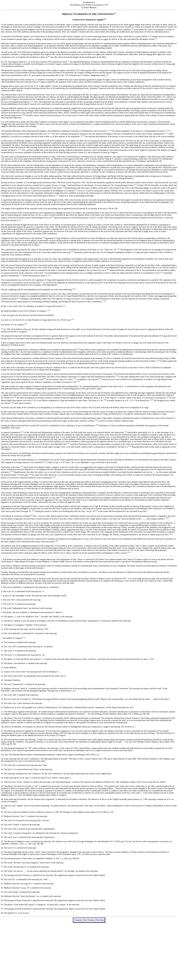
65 (2, 900)
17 (2, 651)
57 (2, 867)
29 (2, 703)
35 (2, 748)
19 (2, 659)
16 (2, 647)
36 (2, 759)
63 (2, 892)
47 (2, 816)
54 (2, 848)
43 (2, 786)
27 (2, 695)
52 (2, 837)
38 (2, 769)
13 (2, 629)
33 (2, 731)
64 (2, 896)
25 (2, 684)
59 (2, 875)
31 (2, 712)
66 (2, 905)
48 (2, 820)
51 (2, 833)
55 (2, 852)
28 (2, 699)
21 (2, 667)
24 (2, 680)
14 (2, 633)
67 (2, 909)
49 (2, 825)
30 (2, 707)
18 (2, 655)
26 (2, 688)
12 (2, 625)
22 (2, 672)
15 (2, 642)
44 (2, 799)
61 (2, 884)
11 (2, 621)
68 (2, 913)
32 (2, 718)
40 (2, 778)
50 (2, 829)
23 (2, 676)
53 (2, 841)
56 (2, 863)
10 (2, 617)
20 (2, 663)
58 (2, 871)
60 (2, 879)
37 (2, 765)
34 (2, 740)
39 (2, 774)
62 (2, 888)
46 (2, 812)
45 (2, 806)
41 (2, 782)
